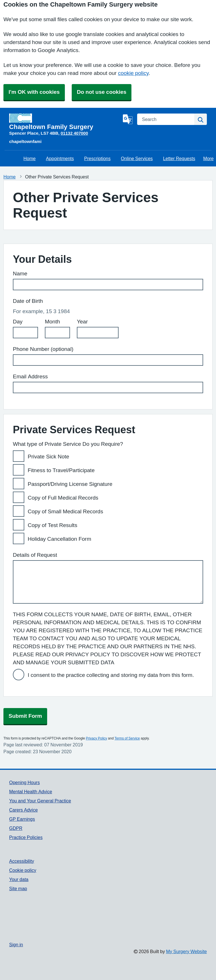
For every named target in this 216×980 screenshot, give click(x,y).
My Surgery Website (186, 951)
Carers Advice (23, 810)
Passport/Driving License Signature (70, 484)
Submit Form (25, 716)
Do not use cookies (102, 92)
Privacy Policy (96, 738)
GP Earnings (22, 819)
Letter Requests (179, 158)
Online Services (137, 158)
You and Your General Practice (40, 801)
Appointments (60, 158)
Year (82, 322)
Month (52, 322)
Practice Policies (26, 837)
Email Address (30, 376)
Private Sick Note (48, 457)
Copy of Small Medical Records (65, 511)
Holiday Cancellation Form (59, 539)
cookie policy (133, 73)
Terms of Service (127, 738)
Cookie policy (23, 870)
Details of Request (35, 555)
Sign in (16, 945)
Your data (19, 879)
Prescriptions (97, 158)
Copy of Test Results (52, 525)
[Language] (128, 119)
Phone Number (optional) (43, 349)
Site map (18, 888)
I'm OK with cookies (34, 92)
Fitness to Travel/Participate (61, 470)
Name (20, 274)
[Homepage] (65, 122)
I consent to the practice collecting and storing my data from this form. (111, 675)
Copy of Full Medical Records (63, 498)
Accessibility (22, 861)
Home (30, 158)
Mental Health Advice (31, 792)
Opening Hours (24, 782)
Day (18, 322)
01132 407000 (74, 133)
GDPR (16, 828)
